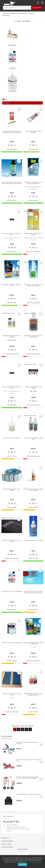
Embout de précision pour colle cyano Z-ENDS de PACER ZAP (33, 592)
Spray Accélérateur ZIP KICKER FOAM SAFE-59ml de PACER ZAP (12, 183)
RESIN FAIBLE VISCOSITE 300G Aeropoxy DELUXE (33, 694)
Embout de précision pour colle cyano (12, 541)
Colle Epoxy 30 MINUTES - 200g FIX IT (33, 439)
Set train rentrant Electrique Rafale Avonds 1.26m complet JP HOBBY (28, 778)
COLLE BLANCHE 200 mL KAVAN (33, 540)
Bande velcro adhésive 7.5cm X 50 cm (12, 694)
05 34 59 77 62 (11, 822)
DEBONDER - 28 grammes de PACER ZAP (33, 336)
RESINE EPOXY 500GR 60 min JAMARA (12, 336)
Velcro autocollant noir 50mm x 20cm (12, 234)
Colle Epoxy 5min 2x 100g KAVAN (12, 591)
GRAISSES (12, 91)
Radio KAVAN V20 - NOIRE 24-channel (28, 794)
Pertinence (23, 103)
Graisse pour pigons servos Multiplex (33, 132)
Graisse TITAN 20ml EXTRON (12, 438)
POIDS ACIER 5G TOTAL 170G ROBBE (12, 490)
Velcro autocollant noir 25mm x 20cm (12, 388)
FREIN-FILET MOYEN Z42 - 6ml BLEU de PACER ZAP (33, 183)
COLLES (12, 68)
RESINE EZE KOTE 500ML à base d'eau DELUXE (33, 490)
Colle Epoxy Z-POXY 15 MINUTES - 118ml (12, 285)
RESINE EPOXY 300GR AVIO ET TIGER (33, 234)
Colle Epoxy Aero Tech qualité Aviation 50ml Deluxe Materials (12, 132)
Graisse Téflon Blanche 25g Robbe (33, 388)
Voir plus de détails (34, 862)
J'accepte (22, 864)
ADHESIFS (12, 45)
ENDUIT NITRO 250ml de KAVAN (12, 643)
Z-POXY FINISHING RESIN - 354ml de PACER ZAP (33, 643)
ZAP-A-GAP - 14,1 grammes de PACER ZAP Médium (33, 285)
